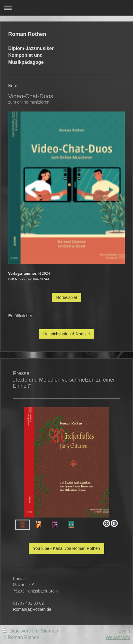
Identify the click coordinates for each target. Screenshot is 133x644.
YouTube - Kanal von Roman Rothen (67, 548)
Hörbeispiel (66, 297)
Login (124, 631)
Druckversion (21, 631)
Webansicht (118, 637)
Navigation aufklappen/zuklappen (66, 8)
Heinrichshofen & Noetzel (67, 334)
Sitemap (49, 631)
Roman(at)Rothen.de (32, 609)
